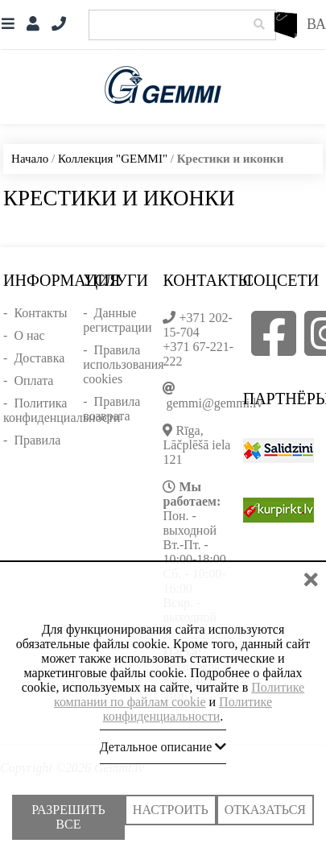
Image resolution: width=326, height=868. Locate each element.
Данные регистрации (117, 320)
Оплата (33, 380)
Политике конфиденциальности (188, 711)
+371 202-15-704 (197, 325)
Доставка (39, 358)
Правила (37, 440)
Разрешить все (68, 818)
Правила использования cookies (123, 364)
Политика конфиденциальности (62, 410)
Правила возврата (111, 409)
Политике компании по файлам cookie (179, 696)
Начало (30, 159)
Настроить (171, 811)
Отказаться (265, 811)
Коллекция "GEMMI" (113, 159)
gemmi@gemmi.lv (214, 403)
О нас (29, 335)
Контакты (40, 313)
